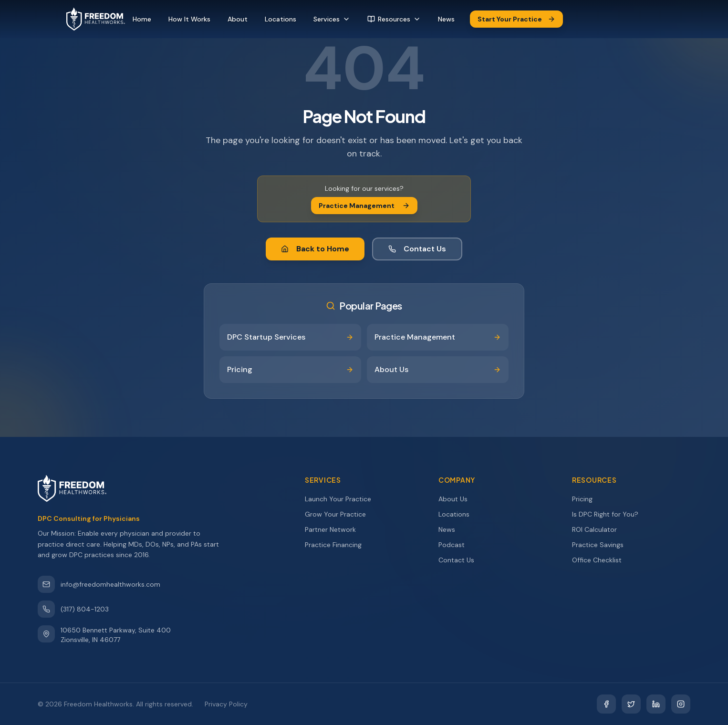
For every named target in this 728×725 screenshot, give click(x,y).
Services (332, 19)
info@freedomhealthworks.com (99, 584)
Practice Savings (602, 545)
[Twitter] (631, 704)
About (238, 19)
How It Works (189, 19)
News (446, 19)
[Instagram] (681, 704)
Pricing (587, 499)
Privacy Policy (226, 704)
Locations (281, 19)
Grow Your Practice (340, 514)
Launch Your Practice (342, 499)
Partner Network (335, 529)
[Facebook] (606, 704)
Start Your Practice (516, 19)
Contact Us (417, 249)
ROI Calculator (599, 529)
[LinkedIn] (656, 704)
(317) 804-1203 (73, 609)
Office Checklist (601, 560)
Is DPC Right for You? (609, 514)
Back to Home (315, 249)
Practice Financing (338, 545)
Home (142, 19)
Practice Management (364, 206)
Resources (394, 19)
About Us (457, 499)
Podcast (456, 545)
